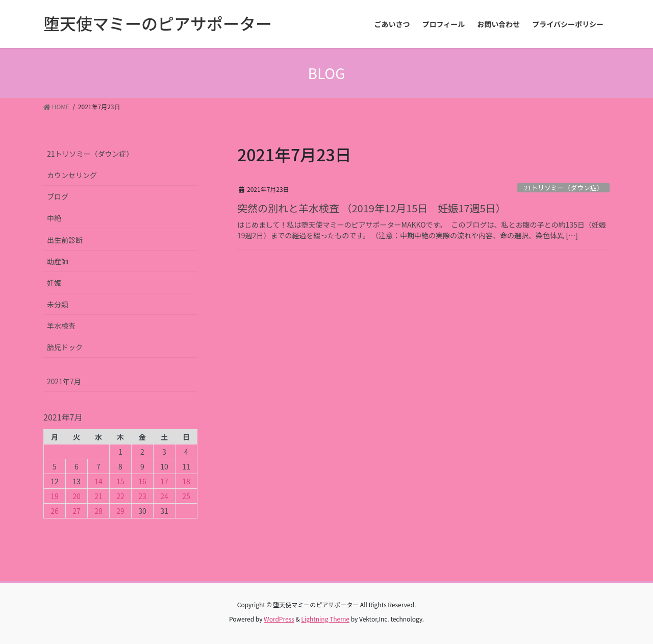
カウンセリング (72, 175)
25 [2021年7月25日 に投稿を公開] (186, 496)
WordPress (279, 619)
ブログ (58, 196)
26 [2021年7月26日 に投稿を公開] (55, 511)
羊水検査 (61, 326)
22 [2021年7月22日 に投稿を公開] (120, 496)
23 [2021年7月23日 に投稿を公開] (142, 496)
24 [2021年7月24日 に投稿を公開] (164, 496)
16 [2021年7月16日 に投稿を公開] (142, 481)
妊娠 (54, 283)
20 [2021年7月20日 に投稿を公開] (77, 496)
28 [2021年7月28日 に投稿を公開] (98, 511)
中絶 (54, 218)
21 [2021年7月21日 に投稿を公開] (98, 496)
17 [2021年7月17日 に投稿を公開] (164, 481)
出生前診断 (65, 240)
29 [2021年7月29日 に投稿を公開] (120, 511)
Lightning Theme (325, 619)
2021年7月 (64, 381)
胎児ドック (65, 347)
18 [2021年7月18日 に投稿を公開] (186, 481)
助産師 (58, 261)
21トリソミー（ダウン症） (563, 188)
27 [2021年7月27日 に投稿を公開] (77, 511)
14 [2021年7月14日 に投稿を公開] (98, 481)
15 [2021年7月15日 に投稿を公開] (120, 481)
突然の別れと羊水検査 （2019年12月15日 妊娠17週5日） (372, 208)
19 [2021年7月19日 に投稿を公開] (55, 496)
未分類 (58, 304)
